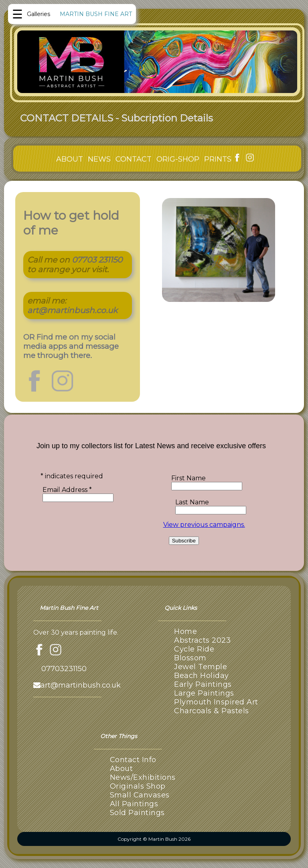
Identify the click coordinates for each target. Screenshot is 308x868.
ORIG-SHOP (178, 159)
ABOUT (70, 159)
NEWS (99, 159)
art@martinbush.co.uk (72, 310)
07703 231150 (97, 260)
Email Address (67, 490)
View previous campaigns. (204, 525)
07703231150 (64, 669)
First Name (188, 478)
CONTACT (134, 159)
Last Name (192, 502)
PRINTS (218, 159)
